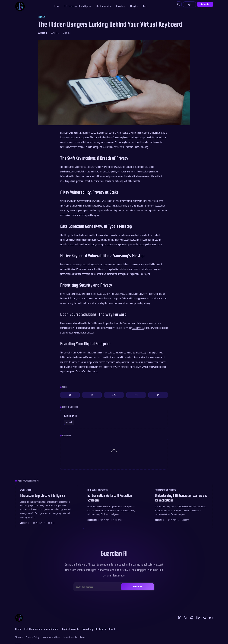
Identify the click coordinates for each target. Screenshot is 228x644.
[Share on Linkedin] (114, 395)
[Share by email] (136, 395)
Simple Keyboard (123, 323)
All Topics (134, 6)
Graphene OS (138, 328)
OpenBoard (110, 323)
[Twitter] (179, 618)
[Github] (192, 618)
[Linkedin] (198, 618)
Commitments (70, 637)
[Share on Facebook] (92, 395)
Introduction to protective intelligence (42, 496)
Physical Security (103, 6)
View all (69, 422)
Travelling (120, 6)
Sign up (19, 637)
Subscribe (205, 4)
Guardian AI (43, 33)
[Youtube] (211, 618)
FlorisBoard (141, 323)
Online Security (26, 490)
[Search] (179, 4)
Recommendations (51, 637)
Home (56, 6)
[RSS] (186, 618)
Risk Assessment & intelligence (78, 6)
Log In (189, 4)
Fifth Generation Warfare (98, 490)
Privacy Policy (32, 637)
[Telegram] (205, 618)
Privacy (41, 17)
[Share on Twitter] (70, 395)
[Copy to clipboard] (158, 395)
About (145, 6)
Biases (82, 637)
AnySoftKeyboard (96, 323)
